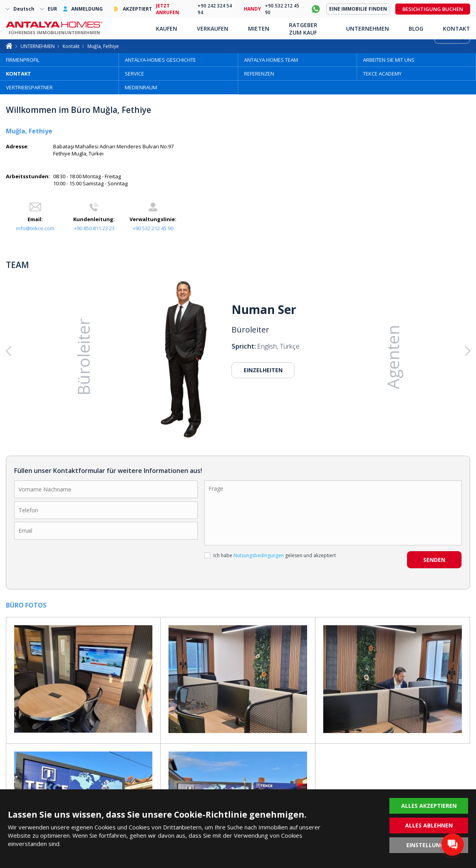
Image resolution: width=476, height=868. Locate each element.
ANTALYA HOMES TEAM (271, 60)
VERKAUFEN (213, 29)
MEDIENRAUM (141, 87)
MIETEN (259, 29)
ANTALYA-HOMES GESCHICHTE (160, 60)
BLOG (416, 29)
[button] (424, 351)
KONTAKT (19, 74)
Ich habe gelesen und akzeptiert (270, 555)
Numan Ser (264, 310)
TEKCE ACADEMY (382, 74)
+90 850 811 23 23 (94, 228)
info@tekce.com (35, 228)
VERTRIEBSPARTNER (29, 87)
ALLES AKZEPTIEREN (429, 806)
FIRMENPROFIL (23, 60)
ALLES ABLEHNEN (429, 825)
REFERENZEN (259, 74)
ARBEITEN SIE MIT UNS (389, 60)
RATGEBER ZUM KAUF (303, 29)
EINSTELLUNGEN (429, 845)
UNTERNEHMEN (38, 46)
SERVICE (134, 74)
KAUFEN (167, 29)
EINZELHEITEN (263, 370)
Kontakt (71, 46)
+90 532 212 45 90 (153, 228)
